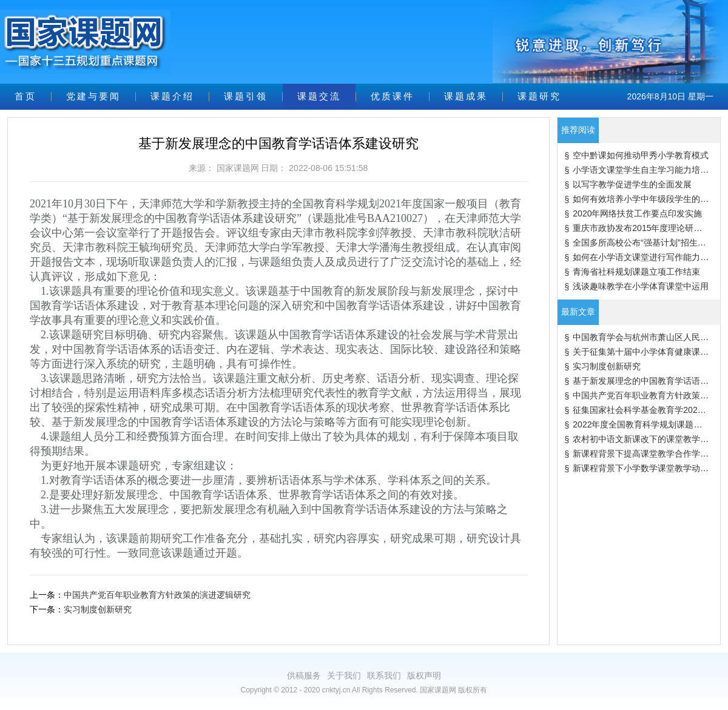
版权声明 (424, 675)
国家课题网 (238, 168)
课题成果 (466, 96)
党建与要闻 (93, 96)
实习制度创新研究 (98, 609)
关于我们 (344, 675)
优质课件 (393, 96)
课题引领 (246, 96)
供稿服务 (304, 675)
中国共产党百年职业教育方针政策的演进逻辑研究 (157, 595)
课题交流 (319, 96)
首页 (25, 96)
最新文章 (578, 312)
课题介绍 (172, 96)
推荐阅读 (578, 130)
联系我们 (384, 675)
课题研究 (539, 96)
